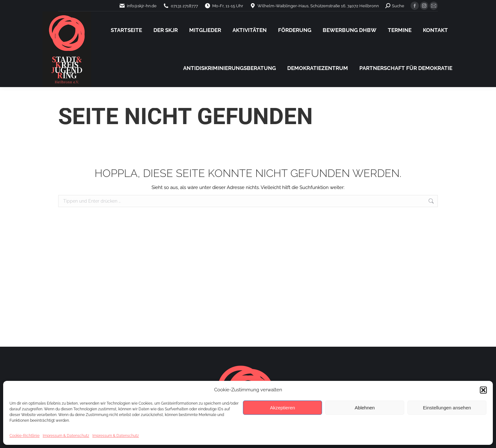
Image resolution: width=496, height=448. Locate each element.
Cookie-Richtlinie (25, 436)
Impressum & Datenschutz (66, 436)
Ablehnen (365, 408)
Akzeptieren (282, 408)
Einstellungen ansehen (447, 408)
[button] (483, 390)
